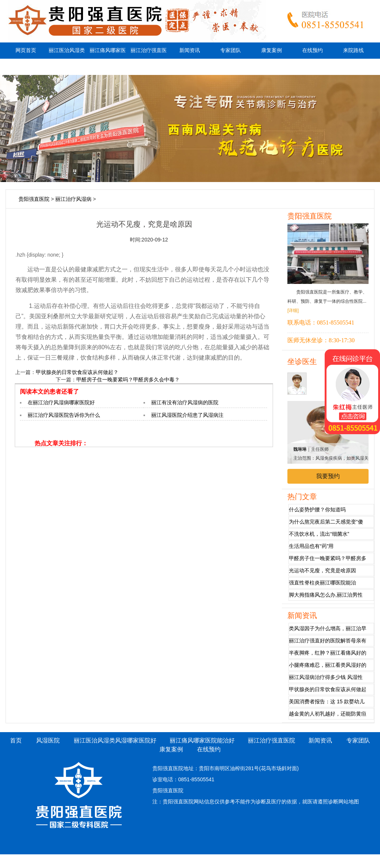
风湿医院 (48, 740)
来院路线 (353, 50)
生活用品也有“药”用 (311, 546)
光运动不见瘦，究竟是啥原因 (322, 570)
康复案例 (272, 50)
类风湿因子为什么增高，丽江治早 (328, 628)
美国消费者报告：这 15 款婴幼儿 (327, 701)
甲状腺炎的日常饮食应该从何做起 (328, 689)
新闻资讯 (190, 50)
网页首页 (26, 50)
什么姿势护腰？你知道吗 (317, 510)
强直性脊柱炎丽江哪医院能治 (322, 583)
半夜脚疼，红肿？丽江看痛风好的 (328, 653)
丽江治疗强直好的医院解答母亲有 (328, 641)
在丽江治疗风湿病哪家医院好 (61, 402)
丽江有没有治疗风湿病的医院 (185, 402)
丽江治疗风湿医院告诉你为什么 (64, 415)
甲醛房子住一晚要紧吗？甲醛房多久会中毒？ (128, 380)
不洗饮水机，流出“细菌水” (319, 534)
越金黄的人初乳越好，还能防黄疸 (328, 714)
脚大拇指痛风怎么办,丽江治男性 (326, 595)
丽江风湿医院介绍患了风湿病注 (187, 415)
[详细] (293, 311)
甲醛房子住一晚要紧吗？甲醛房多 (328, 558)
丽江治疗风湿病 (73, 199)
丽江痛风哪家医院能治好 (108, 59)
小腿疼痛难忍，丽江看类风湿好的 (328, 665)
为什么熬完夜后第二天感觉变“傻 (326, 522)
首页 (16, 740)
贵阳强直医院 (34, 199)
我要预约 (328, 476)
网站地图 (349, 802)
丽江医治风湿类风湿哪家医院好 (67, 59)
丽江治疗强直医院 (149, 59)
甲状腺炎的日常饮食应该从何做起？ (77, 372)
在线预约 (312, 50)
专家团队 (231, 50)
